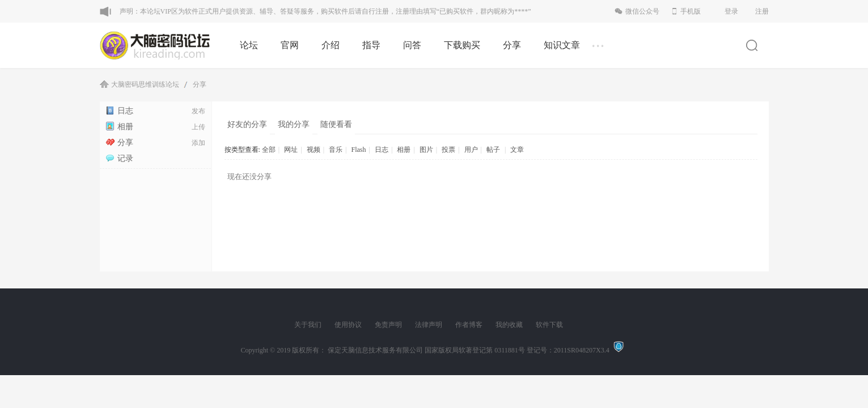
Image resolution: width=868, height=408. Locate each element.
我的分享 (294, 124)
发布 (198, 111)
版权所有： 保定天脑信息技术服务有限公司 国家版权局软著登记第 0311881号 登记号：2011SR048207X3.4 (452, 350)
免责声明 (388, 325)
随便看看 (336, 124)
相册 (119, 127)
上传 (198, 127)
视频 (314, 150)
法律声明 (429, 325)
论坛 (249, 45)
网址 (291, 150)
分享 (512, 45)
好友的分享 (247, 124)
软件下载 (549, 325)
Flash (358, 150)
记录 (119, 158)
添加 (198, 143)
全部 (269, 150)
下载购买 (462, 45)
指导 (371, 45)
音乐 (336, 150)
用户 (471, 150)
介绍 (331, 45)
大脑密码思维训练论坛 (145, 84)
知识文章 (562, 45)
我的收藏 (509, 325)
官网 (290, 45)
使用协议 (348, 325)
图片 (426, 150)
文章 (517, 150)
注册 (762, 11)
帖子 (493, 150)
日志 (119, 111)
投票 (448, 150)
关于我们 (308, 325)
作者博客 (469, 325)
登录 (731, 11)
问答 (412, 45)
